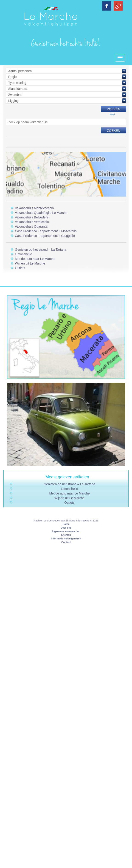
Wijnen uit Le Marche (30, 263)
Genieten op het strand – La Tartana (41, 250)
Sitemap (66, 535)
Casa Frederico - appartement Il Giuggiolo (45, 236)
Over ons (66, 528)
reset (112, 114)
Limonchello (24, 254)
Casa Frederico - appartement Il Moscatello (46, 231)
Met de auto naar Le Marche (35, 259)
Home (66, 524)
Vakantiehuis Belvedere (32, 217)
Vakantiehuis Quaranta (31, 227)
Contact (66, 542)
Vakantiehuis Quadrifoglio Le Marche (41, 213)
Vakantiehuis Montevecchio (34, 208)
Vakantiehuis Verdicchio (32, 222)
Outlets (20, 268)
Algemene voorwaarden (66, 531)
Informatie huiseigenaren (66, 538)
